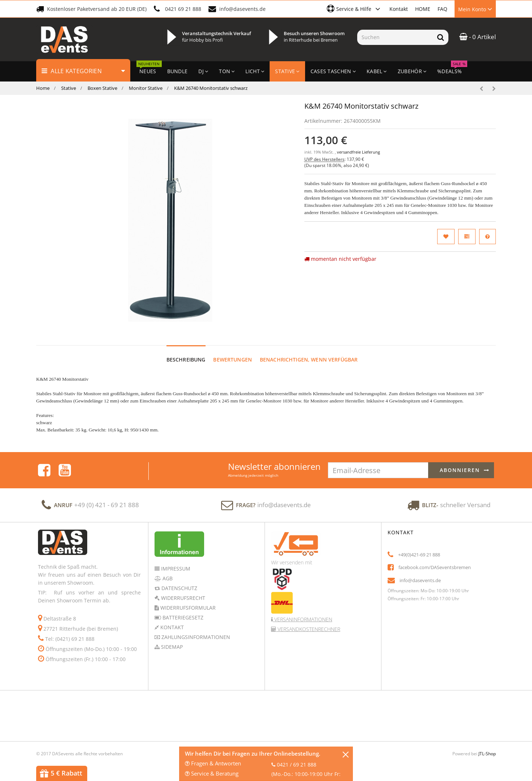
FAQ (442, 9)
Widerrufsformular (187, 601)
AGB (167, 571)
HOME (423, 9)
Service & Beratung (212, 773)
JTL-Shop (487, 747)
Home (43, 88)
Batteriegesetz (182, 611)
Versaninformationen (303, 612)
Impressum (175, 562)
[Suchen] (395, 37)
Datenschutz (179, 581)
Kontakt (399, 9)
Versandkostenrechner (308, 622)
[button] (354, 9)
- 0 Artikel (478, 37)
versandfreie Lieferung (358, 152)
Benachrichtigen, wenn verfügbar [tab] (309, 353)
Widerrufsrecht (182, 591)
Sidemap (171, 640)
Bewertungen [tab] (233, 353)
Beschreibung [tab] (186, 353)
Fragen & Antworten (213, 763)
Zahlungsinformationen (195, 630)
